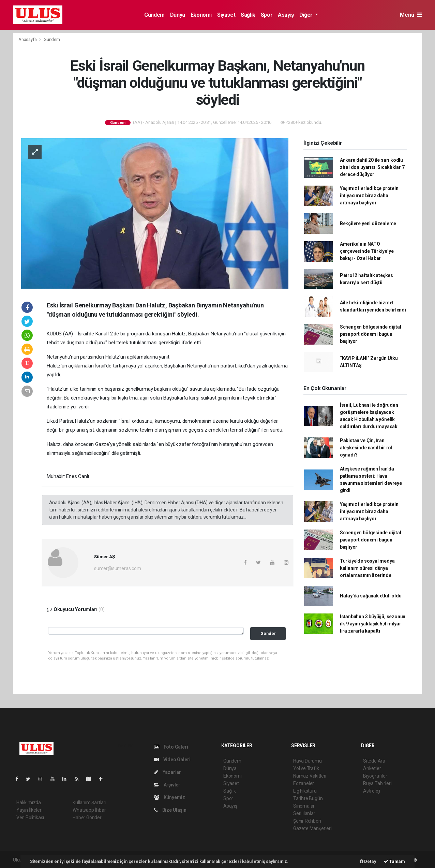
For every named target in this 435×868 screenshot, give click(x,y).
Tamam (394, 861)
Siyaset (226, 15)
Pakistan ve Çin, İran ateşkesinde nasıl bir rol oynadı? (366, 448)
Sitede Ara (374, 761)
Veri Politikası (30, 818)
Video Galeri (172, 759)
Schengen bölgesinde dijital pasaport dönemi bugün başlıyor (371, 334)
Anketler (372, 768)
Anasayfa (28, 39)
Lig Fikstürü (305, 791)
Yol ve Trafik (306, 768)
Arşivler (167, 785)
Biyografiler (375, 776)
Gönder (268, 633)
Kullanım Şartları (89, 802)
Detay (368, 861)
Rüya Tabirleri (377, 783)
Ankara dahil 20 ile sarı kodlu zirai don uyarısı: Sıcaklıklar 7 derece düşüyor (372, 167)
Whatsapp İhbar (89, 810)
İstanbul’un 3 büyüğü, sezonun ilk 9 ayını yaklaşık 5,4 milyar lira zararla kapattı (373, 624)
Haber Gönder (87, 818)
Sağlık (248, 15)
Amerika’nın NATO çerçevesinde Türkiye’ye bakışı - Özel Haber (367, 251)
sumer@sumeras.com (118, 568)
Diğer (307, 15)
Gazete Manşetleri (312, 828)
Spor (267, 15)
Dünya (178, 15)
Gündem (154, 15)
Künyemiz (170, 797)
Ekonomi (201, 15)
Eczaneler (304, 783)
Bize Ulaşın (170, 810)
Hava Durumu (307, 761)
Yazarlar (168, 772)
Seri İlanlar (304, 813)
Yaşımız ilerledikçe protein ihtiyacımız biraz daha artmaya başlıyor (369, 196)
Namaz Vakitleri (310, 776)
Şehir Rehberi (307, 821)
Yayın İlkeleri (29, 810)
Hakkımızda (29, 802)
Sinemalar (304, 806)
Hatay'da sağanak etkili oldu (371, 596)
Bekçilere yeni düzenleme (368, 223)
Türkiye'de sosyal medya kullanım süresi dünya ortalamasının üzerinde (367, 568)
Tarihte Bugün (308, 798)
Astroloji (372, 791)
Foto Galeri (171, 747)
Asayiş (286, 15)
